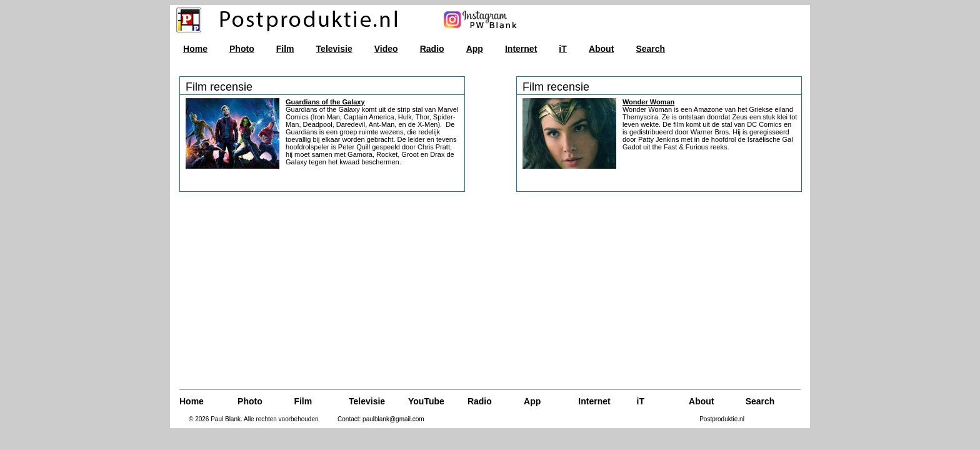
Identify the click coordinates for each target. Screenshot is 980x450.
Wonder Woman (648, 102)
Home (195, 49)
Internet (521, 49)
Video (386, 49)
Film (285, 49)
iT (562, 49)
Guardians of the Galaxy (325, 102)
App (475, 49)
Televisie (334, 49)
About (601, 49)
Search (650, 49)
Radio (432, 49)
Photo (242, 49)
